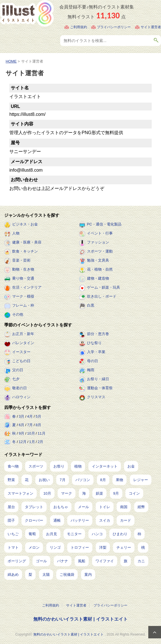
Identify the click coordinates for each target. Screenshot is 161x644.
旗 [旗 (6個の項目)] (126, 561)
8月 (38, 425)
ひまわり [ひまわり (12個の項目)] (120, 534)
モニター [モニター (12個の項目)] (74, 534)
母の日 (93, 361)
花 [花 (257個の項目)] (27, 480)
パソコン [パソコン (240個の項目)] (83, 480)
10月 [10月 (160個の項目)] (47, 493)
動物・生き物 (23, 269)
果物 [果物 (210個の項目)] (119, 480)
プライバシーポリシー (114, 27)
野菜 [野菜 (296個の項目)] (11, 480)
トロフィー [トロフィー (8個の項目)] (80, 547)
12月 (22, 442)
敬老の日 (19, 388)
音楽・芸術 (21, 260)
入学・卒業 (96, 352)
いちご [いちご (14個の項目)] (13, 534)
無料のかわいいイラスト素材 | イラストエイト (80, 619)
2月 (40, 442)
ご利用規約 (79, 27)
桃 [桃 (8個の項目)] (143, 547)
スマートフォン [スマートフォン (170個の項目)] (20, 493)
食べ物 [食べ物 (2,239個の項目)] (13, 466)
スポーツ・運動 (100, 251)
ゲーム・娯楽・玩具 (104, 287)
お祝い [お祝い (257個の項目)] (44, 480)
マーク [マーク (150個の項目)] (67, 493)
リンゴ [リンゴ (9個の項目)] (55, 547)
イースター (21, 352)
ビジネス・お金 (25, 224)
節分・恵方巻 (98, 334)
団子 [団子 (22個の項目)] (11, 520)
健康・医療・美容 (27, 242)
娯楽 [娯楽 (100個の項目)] (99, 493)
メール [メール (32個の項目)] (83, 507)
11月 (41, 433)
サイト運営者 (151, 27)
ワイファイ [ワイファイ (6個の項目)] (105, 561)
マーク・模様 (23, 296)
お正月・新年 (23, 334)
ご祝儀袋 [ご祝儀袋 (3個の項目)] (67, 575)
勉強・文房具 (98, 260)
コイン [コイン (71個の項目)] (134, 493)
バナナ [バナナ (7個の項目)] (63, 561)
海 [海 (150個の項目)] (84, 493)
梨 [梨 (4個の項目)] (30, 575)
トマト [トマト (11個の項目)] (13, 547)
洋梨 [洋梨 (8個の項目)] (103, 547)
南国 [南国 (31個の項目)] (124, 507)
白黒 (91, 305)
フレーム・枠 (23, 305)
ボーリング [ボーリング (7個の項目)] (17, 561)
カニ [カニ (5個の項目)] (141, 561)
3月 (21, 416)
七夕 (16, 379)
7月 (30, 425)
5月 (38, 416)
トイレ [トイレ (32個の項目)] (105, 507)
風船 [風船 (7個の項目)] (82, 561)
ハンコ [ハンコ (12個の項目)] (97, 534)
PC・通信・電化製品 (104, 224)
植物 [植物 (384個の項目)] (78, 466)
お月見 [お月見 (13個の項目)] (52, 534)
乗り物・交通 (23, 278)
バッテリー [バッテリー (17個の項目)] (80, 520)
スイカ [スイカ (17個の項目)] (105, 520)
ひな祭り (94, 343)
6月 (21, 425)
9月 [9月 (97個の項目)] (116, 493)
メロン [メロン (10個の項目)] (34, 547)
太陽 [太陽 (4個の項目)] (46, 575)
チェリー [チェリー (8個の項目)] (124, 547)
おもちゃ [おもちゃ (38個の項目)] (61, 507)
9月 (21, 433)
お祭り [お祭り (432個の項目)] (59, 466)
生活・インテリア (27, 287)
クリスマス (96, 397)
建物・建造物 (98, 278)
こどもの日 (21, 361)
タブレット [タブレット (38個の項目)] (34, 507)
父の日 (18, 370)
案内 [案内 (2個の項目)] (88, 575)
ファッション (98, 242)
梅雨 (91, 370)
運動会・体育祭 (100, 388)
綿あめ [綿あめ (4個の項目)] (13, 575)
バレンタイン (23, 343)
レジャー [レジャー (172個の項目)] (141, 480)
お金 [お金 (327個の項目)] (131, 466)
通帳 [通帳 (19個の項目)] (57, 520)
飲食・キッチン (25, 251)
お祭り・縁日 (98, 379)
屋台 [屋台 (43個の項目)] (11, 507)
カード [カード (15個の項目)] (126, 520)
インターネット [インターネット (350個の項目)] (105, 466)
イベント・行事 (100, 233)
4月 (30, 416)
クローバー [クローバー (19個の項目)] (34, 520)
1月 (32, 442)
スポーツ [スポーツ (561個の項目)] (36, 466)
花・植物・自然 (100, 269)
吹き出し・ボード (102, 296)
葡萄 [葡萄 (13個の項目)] (32, 534)
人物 (16, 233)
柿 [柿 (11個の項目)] (139, 534)
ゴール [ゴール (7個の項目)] (41, 561)
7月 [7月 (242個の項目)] (62, 480)
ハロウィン (21, 397)
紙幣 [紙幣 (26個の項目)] (141, 507)
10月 (31, 433)
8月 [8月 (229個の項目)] (103, 480)
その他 (18, 314)
